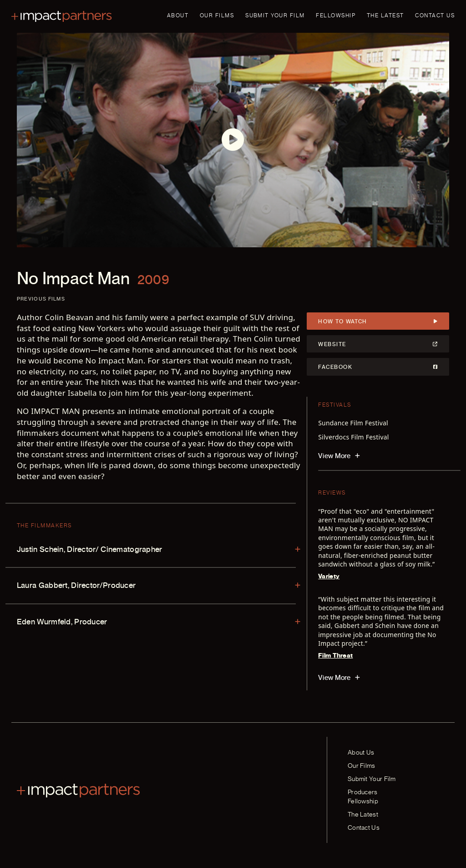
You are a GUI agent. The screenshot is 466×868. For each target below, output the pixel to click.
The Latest (385, 15)
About (178, 15)
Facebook (378, 367)
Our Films (217, 15)
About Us (361, 752)
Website (378, 344)
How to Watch (378, 321)
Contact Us (435, 15)
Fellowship (336, 15)
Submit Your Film (275, 15)
